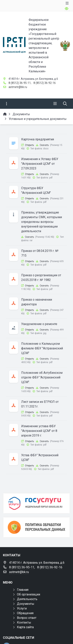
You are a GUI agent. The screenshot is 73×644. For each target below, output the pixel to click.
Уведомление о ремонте (39, 324)
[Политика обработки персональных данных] (36, 527)
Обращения (25, 613)
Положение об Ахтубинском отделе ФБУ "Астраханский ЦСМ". (42, 377)
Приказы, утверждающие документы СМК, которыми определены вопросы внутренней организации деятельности (42, 222)
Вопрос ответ (27, 618)
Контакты (24, 622)
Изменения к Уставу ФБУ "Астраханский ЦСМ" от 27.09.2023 (40, 164)
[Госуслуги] (36, 503)
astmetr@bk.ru (18, 87)
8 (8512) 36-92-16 (45, 83)
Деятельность (27, 599)
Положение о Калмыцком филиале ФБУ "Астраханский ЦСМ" (42, 348)
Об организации (29, 594)
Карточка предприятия (38, 139)
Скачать (44, 145)
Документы (26, 604)
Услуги (22, 608)
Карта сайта (25, 627)
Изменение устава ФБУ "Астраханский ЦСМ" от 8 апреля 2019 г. (39, 431)
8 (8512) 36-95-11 (20, 83)
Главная (23, 590)
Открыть (29, 145)
